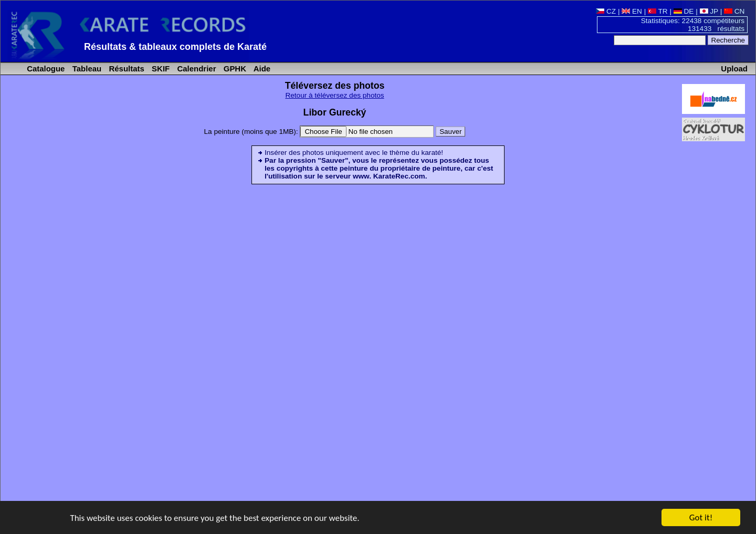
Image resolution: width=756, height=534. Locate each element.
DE (684, 11)
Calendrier (195, 69)
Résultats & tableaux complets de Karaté (175, 47)
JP (709, 11)
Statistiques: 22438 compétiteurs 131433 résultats (693, 25)
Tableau (86, 69)
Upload (734, 69)
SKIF (160, 69)
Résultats (125, 69)
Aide (261, 69)
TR (658, 11)
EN (632, 11)
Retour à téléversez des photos (334, 95)
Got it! (701, 518)
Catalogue (45, 69)
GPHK (234, 69)
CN (734, 11)
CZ (606, 11)
